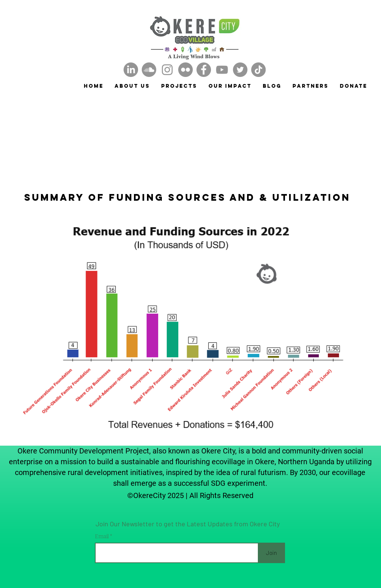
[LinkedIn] (131, 70)
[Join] (271, 553)
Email (102, 537)
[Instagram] (167, 70)
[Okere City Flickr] (185, 70)
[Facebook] (204, 70)
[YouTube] (222, 70)
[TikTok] (258, 70)
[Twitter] (240, 70)
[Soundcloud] (149, 70)
